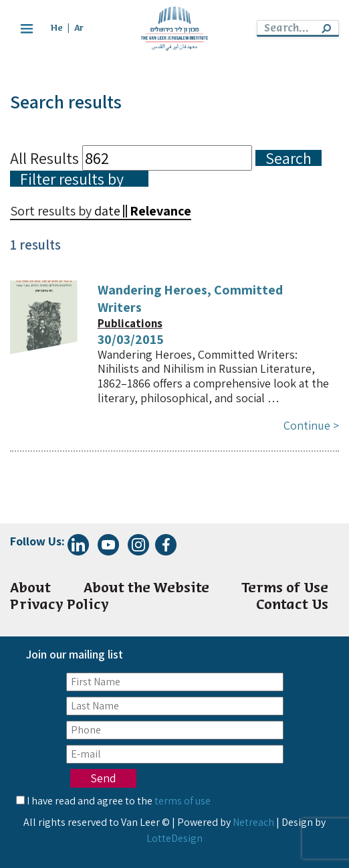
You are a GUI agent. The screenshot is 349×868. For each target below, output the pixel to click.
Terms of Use (285, 589)
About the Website (146, 589)
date (107, 211)
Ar (79, 28)
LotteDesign (174, 838)
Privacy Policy (60, 605)
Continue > (311, 425)
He (56, 28)
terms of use (183, 801)
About (30, 589)
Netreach (253, 822)
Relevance (160, 211)
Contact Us (292, 605)
